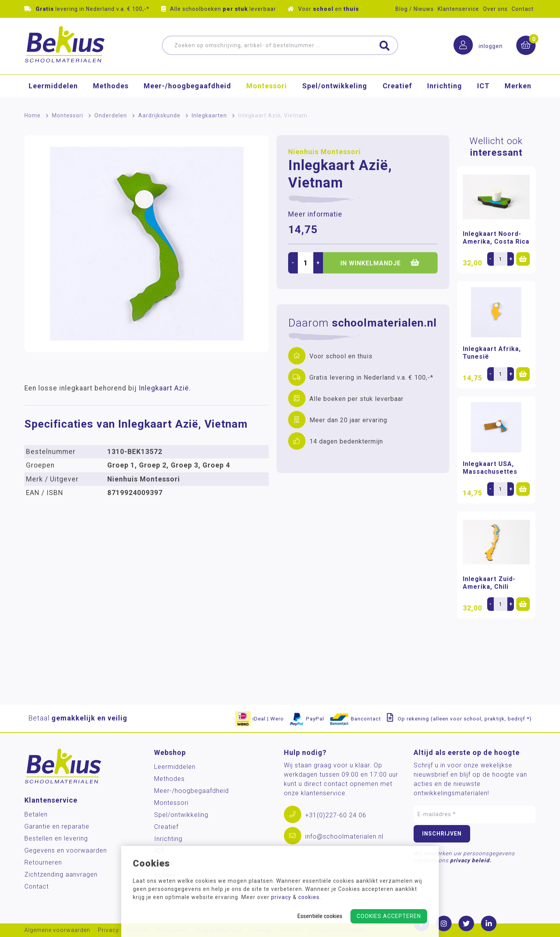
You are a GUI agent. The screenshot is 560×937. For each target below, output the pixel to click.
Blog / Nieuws (415, 9)
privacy (281, 897)
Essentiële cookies (320, 916)
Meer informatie (315, 214)
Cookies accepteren (389, 916)
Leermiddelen (53, 87)
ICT (483, 87)
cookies (309, 897)
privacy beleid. (471, 860)
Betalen (36, 814)
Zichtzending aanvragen (61, 874)
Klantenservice (458, 9)
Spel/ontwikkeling (335, 87)
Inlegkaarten (209, 115)
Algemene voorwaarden (57, 930)
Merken (518, 87)
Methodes (111, 87)
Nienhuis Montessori (325, 152)
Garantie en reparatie (57, 826)
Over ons (495, 9)
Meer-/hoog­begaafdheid (187, 87)
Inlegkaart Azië (164, 388)
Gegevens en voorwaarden (66, 850)
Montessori (267, 87)
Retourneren (43, 862)
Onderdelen (111, 115)
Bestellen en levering (56, 838)
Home (33, 115)
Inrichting (445, 87)
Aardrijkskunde (159, 115)
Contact (523, 9)
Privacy (108, 930)
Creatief (397, 87)
